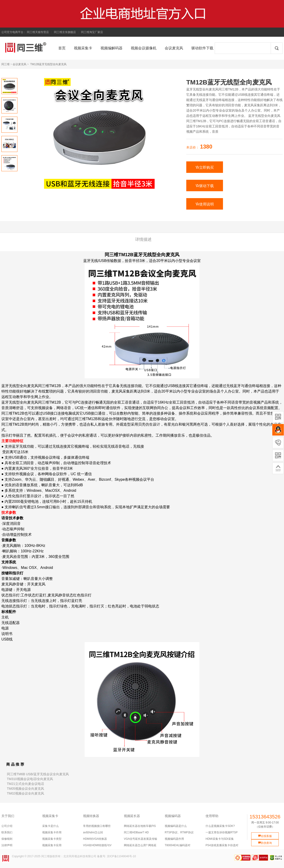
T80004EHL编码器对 (178, 845)
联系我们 (7, 832)
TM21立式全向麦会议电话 (25, 784)
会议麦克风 (19, 64)
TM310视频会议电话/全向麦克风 (30, 779)
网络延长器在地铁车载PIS (140, 826)
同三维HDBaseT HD (136, 832)
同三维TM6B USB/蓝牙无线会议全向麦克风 (38, 774)
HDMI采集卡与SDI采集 (220, 839)
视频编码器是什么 (176, 826)
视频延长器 (132, 816)
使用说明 (205, 204)
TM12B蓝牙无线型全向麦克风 (49, 64)
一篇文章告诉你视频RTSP (222, 832)
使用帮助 (212, 816)
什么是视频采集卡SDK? (220, 826)
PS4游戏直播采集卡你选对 (222, 845)
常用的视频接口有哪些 (97, 826)
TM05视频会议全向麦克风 (25, 789)
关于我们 (8, 816)
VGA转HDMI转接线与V (97, 845)
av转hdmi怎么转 (93, 832)
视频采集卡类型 (52, 839)
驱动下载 (205, 186)
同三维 (6, 64)
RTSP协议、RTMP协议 (179, 832)
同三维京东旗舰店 (65, 32)
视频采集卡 (50, 816)
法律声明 (7, 845)
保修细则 (7, 839)
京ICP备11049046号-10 (121, 856)
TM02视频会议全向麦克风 (25, 793)
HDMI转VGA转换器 (95, 839)
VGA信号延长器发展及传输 (141, 839)
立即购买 (205, 167)
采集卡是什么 (50, 826)
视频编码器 (173, 816)
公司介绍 (7, 826)
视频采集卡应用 (52, 845)
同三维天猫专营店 (38, 32)
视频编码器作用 (174, 839)
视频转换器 (91, 816)
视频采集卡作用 (52, 832)
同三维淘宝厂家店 (92, 32)
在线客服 (265, 836)
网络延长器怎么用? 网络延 (140, 845)
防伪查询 (265, 843)
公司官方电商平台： (14, 32)
